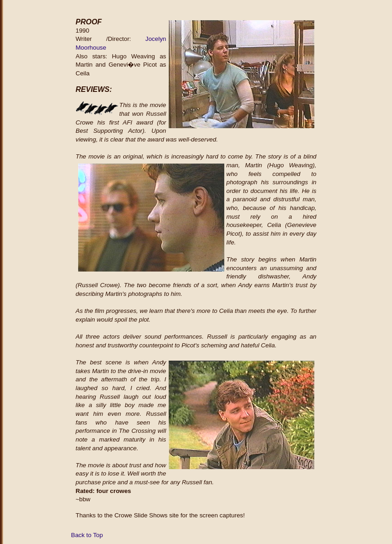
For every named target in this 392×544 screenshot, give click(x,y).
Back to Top (87, 535)
